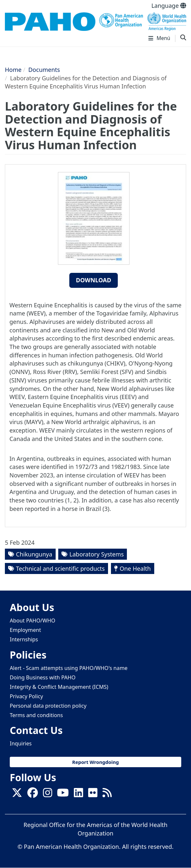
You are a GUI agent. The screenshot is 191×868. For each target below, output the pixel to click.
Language (169, 6)
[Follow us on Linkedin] (78, 795)
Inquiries (21, 743)
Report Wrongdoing (95, 762)
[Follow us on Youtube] (63, 795)
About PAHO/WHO (33, 621)
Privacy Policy (26, 696)
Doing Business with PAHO (43, 677)
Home (13, 70)
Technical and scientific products (60, 568)
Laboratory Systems (96, 554)
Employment (25, 630)
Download (94, 280)
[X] (17, 795)
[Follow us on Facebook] (33, 795)
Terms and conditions (36, 715)
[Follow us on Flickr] (93, 795)
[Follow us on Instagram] (48, 795)
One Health (135, 568)
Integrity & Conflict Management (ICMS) (59, 687)
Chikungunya (34, 554)
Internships (24, 639)
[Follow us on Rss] (107, 795)
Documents (44, 70)
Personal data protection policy (48, 706)
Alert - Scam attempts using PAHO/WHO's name (69, 668)
